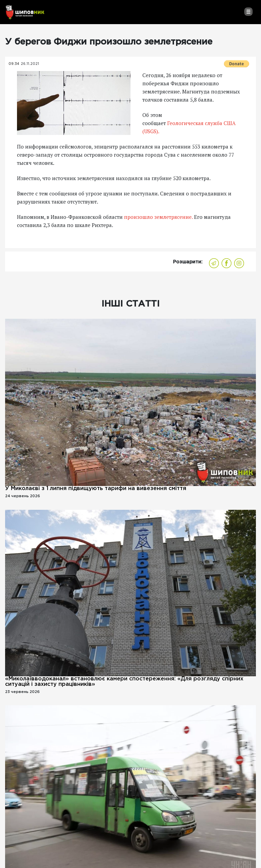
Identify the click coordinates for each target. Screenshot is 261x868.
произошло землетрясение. (158, 217)
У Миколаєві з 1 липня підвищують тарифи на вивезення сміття (96, 489)
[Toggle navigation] (248, 12)
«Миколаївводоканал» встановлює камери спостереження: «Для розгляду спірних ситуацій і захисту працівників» (124, 682)
